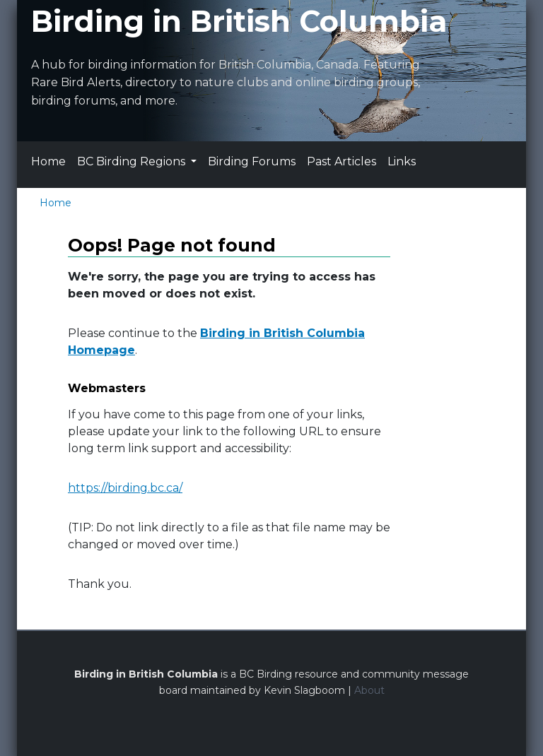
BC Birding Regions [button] (133, 161)
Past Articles (341, 161)
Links (402, 161)
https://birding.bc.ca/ (125, 488)
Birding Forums (252, 161)
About (369, 690)
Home (48, 161)
